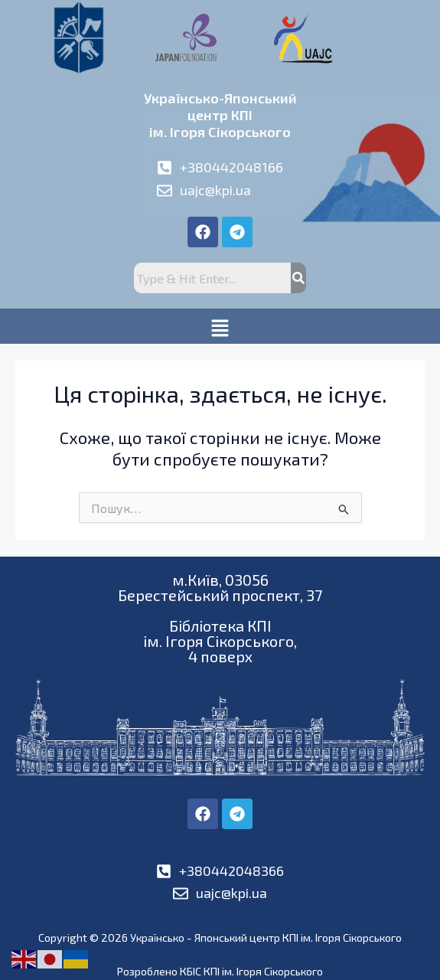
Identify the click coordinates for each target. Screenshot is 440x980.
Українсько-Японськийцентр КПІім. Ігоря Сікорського (220, 115)
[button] (220, 326)
